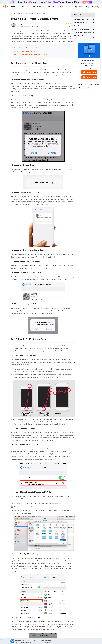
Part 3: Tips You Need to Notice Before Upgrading (31, 54)
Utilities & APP (50, 7)
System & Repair (25, 7)
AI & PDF (60, 7)
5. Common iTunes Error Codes (89, 33)
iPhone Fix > (22, 13)
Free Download (89, 72)
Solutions (68, 7)
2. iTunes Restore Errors (87, 23)
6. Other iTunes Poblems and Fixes (89, 37)
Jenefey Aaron (22, 24)
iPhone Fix (35, 26)
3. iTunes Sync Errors (86, 26)
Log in (96, 7)
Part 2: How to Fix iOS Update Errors (26, 51)
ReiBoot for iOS (89, 61)
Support (78, 7)
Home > (15, 13)
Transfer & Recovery (38, 7)
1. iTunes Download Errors (88, 19)
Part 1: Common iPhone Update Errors (27, 48)
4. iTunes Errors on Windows (89, 29)
